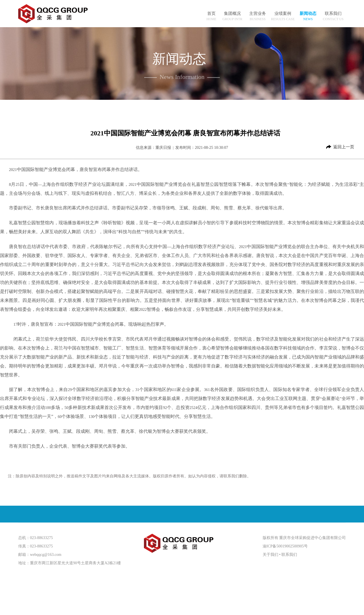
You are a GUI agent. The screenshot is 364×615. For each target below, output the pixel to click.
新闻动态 (308, 13)
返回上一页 (344, 147)
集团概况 (232, 13)
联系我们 (333, 13)
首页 (211, 13)
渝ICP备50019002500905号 (285, 546)
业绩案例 (283, 13)
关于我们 (270, 555)
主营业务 (258, 13)
